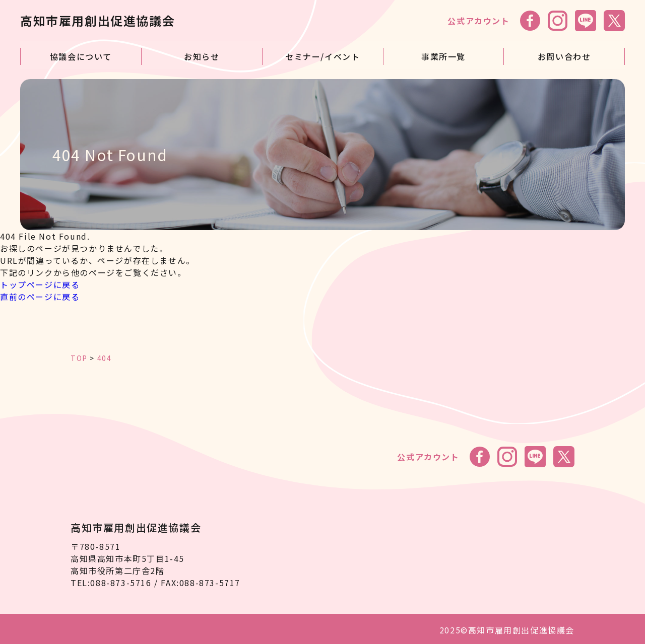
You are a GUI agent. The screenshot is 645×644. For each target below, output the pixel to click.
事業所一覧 (443, 54)
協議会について (81, 54)
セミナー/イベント (322, 54)
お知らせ (202, 54)
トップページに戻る (40, 282)
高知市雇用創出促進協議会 (98, 20)
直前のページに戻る (40, 294)
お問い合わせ (564, 54)
